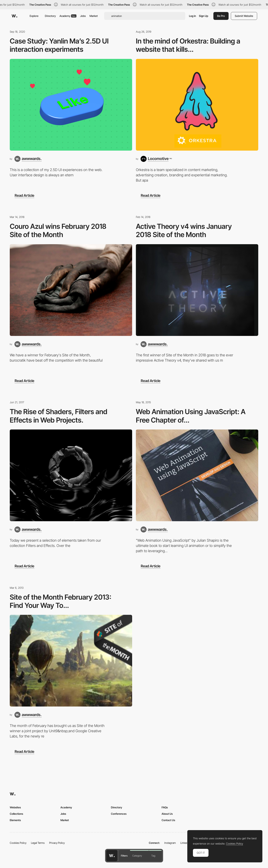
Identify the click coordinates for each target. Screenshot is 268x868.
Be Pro (221, 16)
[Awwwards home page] (112, 856)
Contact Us (168, 820)
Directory (50, 16)
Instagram (170, 843)
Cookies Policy (18, 843)
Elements (15, 820)
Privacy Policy (57, 843)
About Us (167, 814)
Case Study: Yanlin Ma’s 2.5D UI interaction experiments (59, 45)
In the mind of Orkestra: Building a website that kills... (188, 45)
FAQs (165, 807)
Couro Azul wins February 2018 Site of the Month (58, 230)
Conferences (119, 814)
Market (94, 16)
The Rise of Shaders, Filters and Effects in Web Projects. (59, 416)
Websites (15, 807)
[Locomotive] (156, 159)
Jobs (83, 16)
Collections (16, 814)
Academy (68, 16)
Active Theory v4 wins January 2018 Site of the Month (184, 230)
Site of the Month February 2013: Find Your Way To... (61, 601)
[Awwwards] (14, 16)
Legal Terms (38, 843)
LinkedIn (185, 843)
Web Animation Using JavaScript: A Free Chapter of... (191, 416)
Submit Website (244, 16)
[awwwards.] (28, 159)
